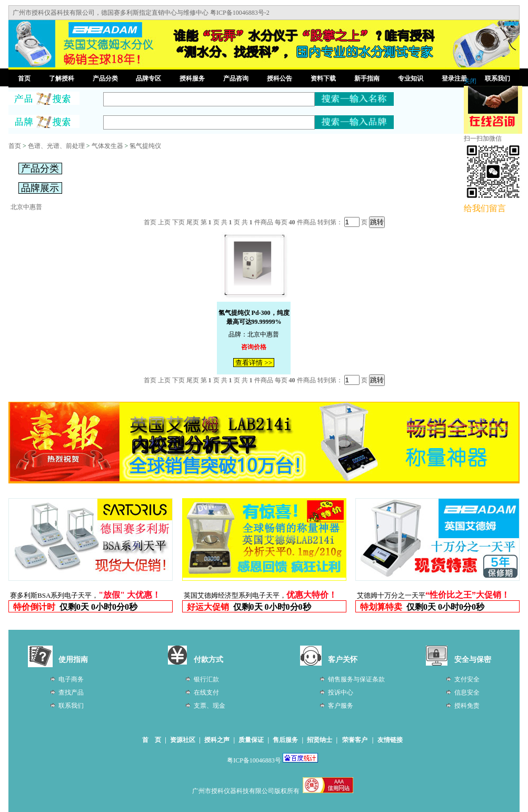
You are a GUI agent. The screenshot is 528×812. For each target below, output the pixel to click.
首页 (24, 78)
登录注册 (454, 78)
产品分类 (105, 78)
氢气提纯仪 (145, 146)
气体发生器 (107, 146)
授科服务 (192, 78)
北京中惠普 (26, 207)
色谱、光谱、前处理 (56, 146)
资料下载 (323, 78)
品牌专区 (148, 78)
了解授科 (62, 78)
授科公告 (280, 78)
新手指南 (367, 78)
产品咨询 (236, 78)
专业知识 (411, 78)
